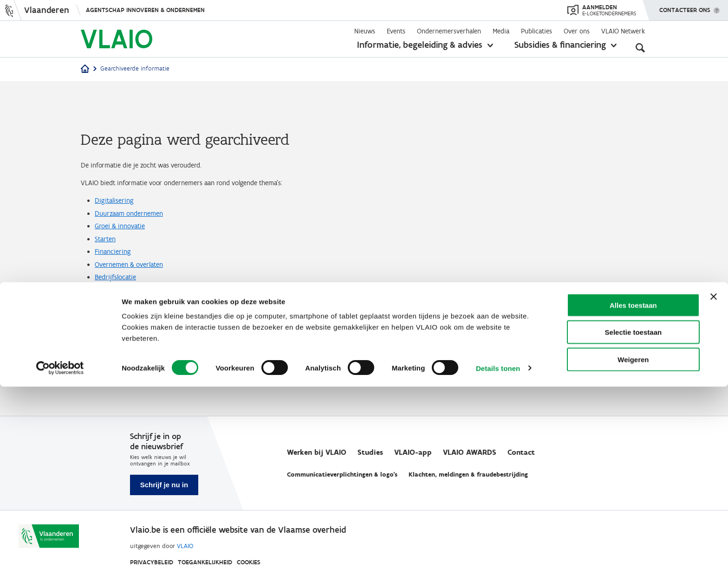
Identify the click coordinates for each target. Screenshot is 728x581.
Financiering (117, 275)
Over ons (577, 31)
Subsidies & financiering (560, 45)
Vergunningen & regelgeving (143, 342)
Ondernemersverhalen (449, 31)
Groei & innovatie (126, 242)
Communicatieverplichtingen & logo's (342, 474)
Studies (370, 452)
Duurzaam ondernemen (136, 225)
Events (396, 31)
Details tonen (498, 563)
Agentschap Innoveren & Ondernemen (145, 10)
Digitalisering (118, 208)
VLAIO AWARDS (470, 452)
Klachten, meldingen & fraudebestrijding (468, 474)
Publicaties (536, 31)
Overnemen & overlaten (136, 292)
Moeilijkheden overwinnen (141, 359)
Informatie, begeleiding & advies (420, 45)
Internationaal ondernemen (143, 325)
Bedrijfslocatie (120, 309)
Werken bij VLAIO (317, 452)
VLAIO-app (413, 452)
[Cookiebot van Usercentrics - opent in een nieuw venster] (60, 563)
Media (501, 31)
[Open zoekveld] (640, 46)
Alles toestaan (633, 500)
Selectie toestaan (634, 527)
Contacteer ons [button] (685, 7)
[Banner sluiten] (714, 491)
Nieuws (365, 31)
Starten (108, 258)
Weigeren (633, 554)
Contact (521, 452)
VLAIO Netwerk (623, 31)
